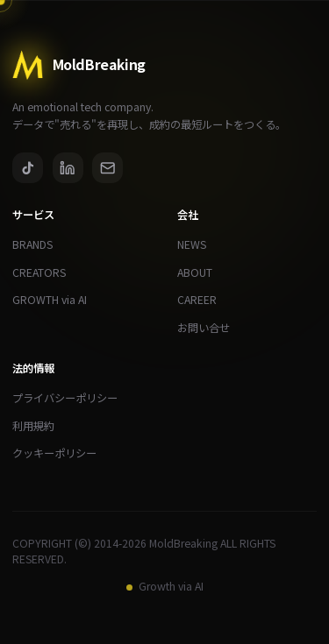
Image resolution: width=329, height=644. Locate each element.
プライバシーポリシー (71, 398)
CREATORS (45, 273)
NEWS (198, 245)
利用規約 (39, 426)
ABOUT (201, 273)
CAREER (203, 300)
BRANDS (39, 245)
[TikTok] (28, 168)
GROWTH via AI (56, 300)
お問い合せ (210, 328)
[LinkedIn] (68, 168)
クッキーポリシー (61, 453)
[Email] (107, 168)
